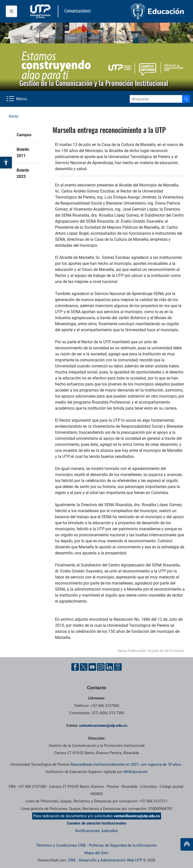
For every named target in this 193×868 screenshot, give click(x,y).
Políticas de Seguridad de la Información (123, 845)
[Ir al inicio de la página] (187, 844)
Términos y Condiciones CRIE (61, 845)
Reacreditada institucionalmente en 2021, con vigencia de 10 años (126, 764)
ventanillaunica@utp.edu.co (137, 816)
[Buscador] (186, 99)
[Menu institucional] (11, 11)
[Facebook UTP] (75, 667)
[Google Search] (156, 99)
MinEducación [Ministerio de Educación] (136, 772)
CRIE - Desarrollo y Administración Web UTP (105, 860)
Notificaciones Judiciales (96, 831)
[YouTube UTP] (92, 667)
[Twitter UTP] (84, 667)
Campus (24, 135)
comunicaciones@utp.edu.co (103, 726)
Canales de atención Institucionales (97, 823)
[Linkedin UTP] (109, 667)
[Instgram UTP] (101, 667)
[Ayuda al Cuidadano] (118, 667)
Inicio (14, 116)
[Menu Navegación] (17, 99)
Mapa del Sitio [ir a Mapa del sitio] (96, 853)
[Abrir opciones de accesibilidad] (6, 163)
